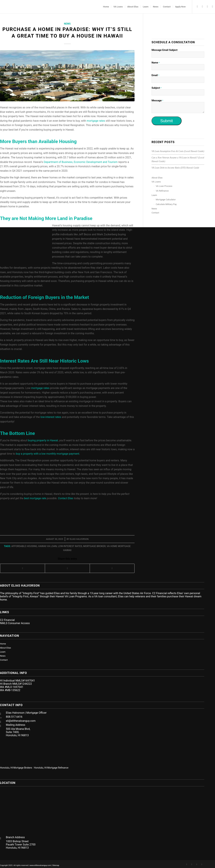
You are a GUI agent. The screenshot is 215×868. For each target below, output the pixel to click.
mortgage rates (40, 388)
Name (156, 63)
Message (157, 100)
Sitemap (56, 865)
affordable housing (24, 546)
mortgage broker (94, 546)
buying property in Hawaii (43, 440)
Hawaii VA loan (47, 546)
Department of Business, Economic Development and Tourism (81, 162)
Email (155, 75)
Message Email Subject (164, 50)
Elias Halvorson (79, 539)
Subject (156, 88)
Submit (167, 121)
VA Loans (156, 182)
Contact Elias (66, 498)
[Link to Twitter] (207, 7)
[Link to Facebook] (197, 7)
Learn (154, 195)
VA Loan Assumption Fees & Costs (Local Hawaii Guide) (178, 151)
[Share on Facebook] (23, 568)
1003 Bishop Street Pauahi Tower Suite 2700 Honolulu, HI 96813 (21, 845)
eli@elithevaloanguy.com (21, 721)
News (67, 24)
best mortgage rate (35, 498)
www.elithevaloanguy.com (40, 865)
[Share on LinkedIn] (112, 568)
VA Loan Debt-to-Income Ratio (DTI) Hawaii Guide (175, 168)
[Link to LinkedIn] (202, 7)
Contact (155, 213)
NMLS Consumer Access (15, 623)
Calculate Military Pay (166, 204)
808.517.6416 (14, 717)
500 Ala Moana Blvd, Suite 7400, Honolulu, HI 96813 (18, 732)
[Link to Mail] (212, 7)
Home (3, 644)
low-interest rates (51, 417)
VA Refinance (162, 191)
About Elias (157, 178)
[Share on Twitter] (67, 568)
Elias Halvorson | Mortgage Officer (26, 713)
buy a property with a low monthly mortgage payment (48, 454)
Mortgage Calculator (166, 200)
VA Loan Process (164, 186)
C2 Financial (7, 620)
